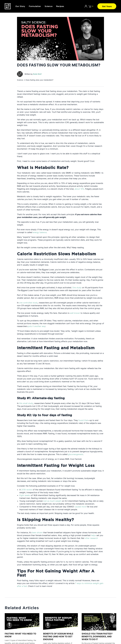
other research (91, 538)
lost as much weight (52, 501)
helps (93, 535)
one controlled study (28, 303)
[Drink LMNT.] (8, 6)
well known (75, 313)
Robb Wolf (37, 74)
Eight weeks (25, 495)
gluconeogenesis (76, 454)
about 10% (79, 189)
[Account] (86, 6)
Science (49, 6)
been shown (37, 532)
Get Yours (107, 6)
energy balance (40, 232)
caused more (80, 507)
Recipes (60, 6)
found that (83, 420)
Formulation (35, 6)
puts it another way (37, 326)
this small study (26, 403)
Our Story (20, 6)
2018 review (27, 490)
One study (77, 288)
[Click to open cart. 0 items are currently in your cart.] (91, 6)
